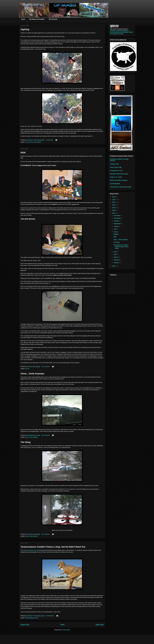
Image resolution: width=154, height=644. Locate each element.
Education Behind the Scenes (119, 174)
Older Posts (100, 625)
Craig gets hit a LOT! (116, 171)
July (115, 229)
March (116, 257)
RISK (23, 153)
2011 (114, 202)
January (116, 263)
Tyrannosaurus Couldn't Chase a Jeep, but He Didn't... (121, 247)
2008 (114, 210)
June (115, 232)
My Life (31, 142)
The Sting (26, 442)
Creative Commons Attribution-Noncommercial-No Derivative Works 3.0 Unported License (121, 32)
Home (23, 19)
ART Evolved (53, 19)
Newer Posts (25, 625)
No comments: (46, 367)
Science (36, 618)
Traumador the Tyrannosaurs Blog (121, 187)
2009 (114, 208)
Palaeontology (29, 618)
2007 (114, 213)
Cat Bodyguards (115, 184)
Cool (26, 142)
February (117, 260)
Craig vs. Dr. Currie (116, 177)
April (115, 254)
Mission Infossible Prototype (119, 180)
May (115, 252)
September (117, 224)
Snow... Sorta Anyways (32, 374)
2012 (114, 199)
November (117, 218)
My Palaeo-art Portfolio (37, 19)
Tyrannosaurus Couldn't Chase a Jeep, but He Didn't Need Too (53, 547)
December (117, 215)
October (116, 221)
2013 (114, 197)
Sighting (25, 29)
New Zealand (37, 142)
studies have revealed (31, 550)
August (116, 226)
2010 (114, 205)
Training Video (114, 164)
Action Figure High (116, 167)
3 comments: (50, 140)
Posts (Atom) (66, 630)
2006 (114, 266)
